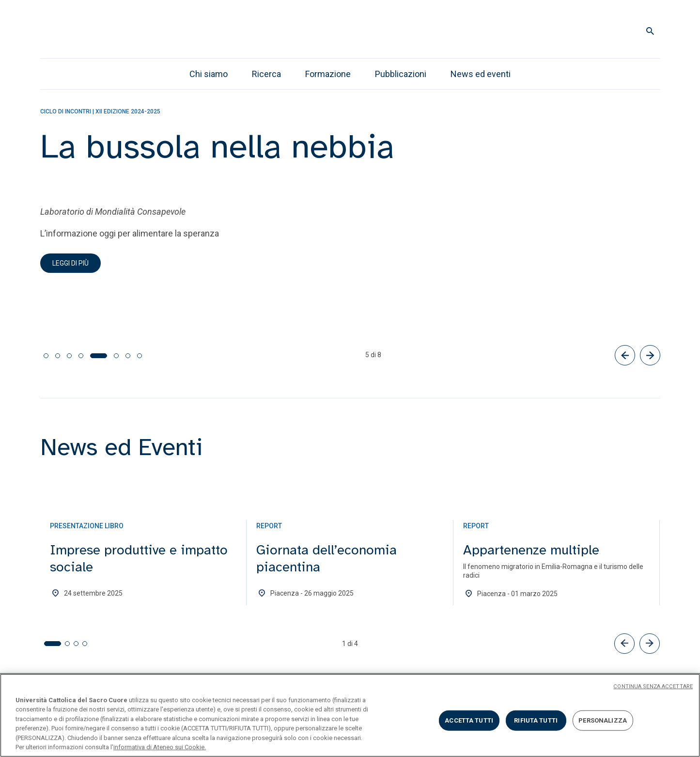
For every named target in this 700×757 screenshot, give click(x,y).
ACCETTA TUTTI (469, 720)
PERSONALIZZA (603, 720)
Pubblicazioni (401, 74)
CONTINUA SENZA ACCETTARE (653, 686)
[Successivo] (650, 355)
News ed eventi (481, 74)
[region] (350, 715)
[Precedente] (625, 355)
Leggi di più (70, 263)
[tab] (46, 356)
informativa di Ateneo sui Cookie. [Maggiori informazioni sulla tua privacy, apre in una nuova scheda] (160, 747)
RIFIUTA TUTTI (536, 720)
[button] (624, 644)
